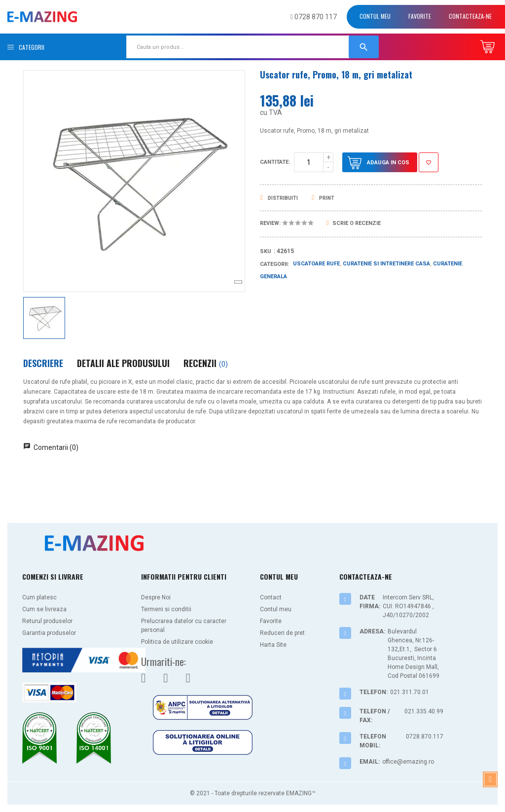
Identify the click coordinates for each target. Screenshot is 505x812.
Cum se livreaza (44, 609)
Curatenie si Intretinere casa (386, 264)
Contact (271, 597)
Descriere (43, 363)
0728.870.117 (425, 737)
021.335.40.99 (424, 711)
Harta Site (273, 645)
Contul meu (375, 16)
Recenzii (206, 363)
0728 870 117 (314, 17)
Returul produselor (47, 621)
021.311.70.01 (410, 692)
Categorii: (274, 264)
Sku (266, 251)
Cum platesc (39, 597)
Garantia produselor (49, 633)
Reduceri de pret (282, 633)
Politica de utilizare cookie (177, 642)
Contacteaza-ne (470, 16)
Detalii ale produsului (123, 363)
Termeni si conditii (166, 609)
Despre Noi (156, 597)
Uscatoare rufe (316, 264)
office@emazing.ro (408, 762)
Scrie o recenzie (354, 223)
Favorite (420, 16)
